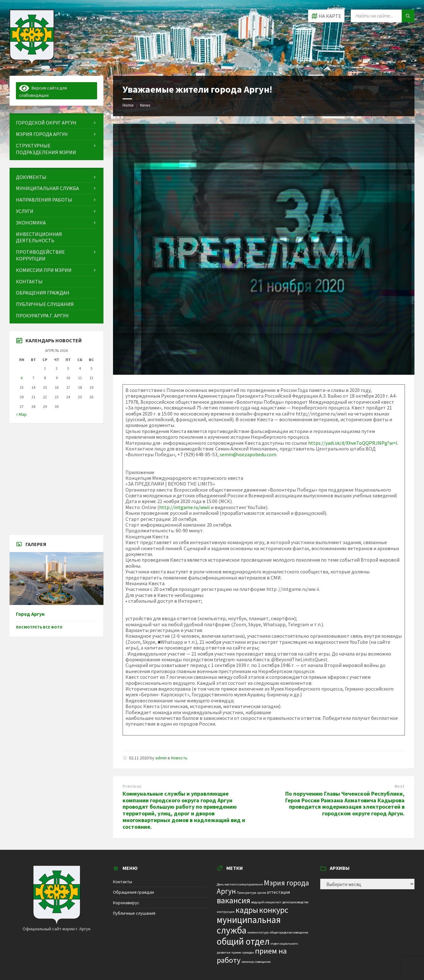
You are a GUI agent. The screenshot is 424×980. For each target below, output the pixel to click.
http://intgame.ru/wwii (184, 507)
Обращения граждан (134, 892)
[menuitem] (57, 123)
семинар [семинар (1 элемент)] (248, 962)
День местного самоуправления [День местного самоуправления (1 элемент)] (240, 884)
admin (161, 758)
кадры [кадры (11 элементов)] (247, 910)
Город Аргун (30, 614)
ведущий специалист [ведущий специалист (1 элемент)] (266, 902)
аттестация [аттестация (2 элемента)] (278, 892)
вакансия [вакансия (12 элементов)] (233, 900)
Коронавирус (126, 903)
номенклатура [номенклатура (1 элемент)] (258, 932)
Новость (179, 758)
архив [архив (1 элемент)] (261, 893)
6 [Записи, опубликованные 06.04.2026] (22, 378)
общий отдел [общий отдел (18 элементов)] (243, 941)
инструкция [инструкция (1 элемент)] (226, 912)
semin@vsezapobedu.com (248, 454)
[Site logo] (32, 63)
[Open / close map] (326, 16)
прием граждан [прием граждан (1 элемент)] (243, 952)
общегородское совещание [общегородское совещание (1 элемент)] (289, 932)
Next (399, 786)
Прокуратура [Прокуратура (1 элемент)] (247, 893)
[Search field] (383, 16)
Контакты (123, 882)
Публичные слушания (134, 913)
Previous (132, 786)
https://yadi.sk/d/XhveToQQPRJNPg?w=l (353, 443)
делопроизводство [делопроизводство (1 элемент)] (295, 902)
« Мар (21, 414)
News (145, 105)
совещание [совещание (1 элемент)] (263, 962)
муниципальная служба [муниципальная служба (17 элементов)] (249, 925)
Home (128, 105)
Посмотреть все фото (39, 627)
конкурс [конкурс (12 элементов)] (274, 910)
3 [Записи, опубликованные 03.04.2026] (68, 368)
